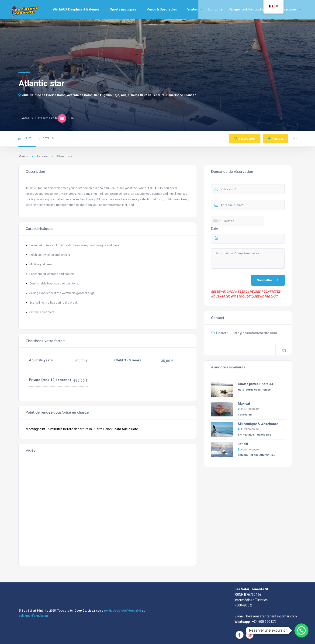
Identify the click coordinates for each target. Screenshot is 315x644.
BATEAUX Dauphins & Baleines (78, 9)
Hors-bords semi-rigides (254, 390)
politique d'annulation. (33, 616)
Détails (47, 138)
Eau (273, 455)
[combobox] (217, 221)
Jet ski (243, 444)
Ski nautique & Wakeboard (258, 424)
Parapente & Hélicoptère (247, 9)
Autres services (287, 9)
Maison (24, 156)
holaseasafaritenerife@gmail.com (272, 616)
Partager (275, 139)
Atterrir (264, 455)
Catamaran (245, 415)
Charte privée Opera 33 (255, 384)
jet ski (254, 455)
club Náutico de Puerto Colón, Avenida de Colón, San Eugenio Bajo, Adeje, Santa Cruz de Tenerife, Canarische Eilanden (107, 95)
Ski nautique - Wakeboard (255, 435)
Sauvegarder (245, 139)
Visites (195, 9)
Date (214, 229)
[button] (301, 630)
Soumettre (268, 280)
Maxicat (244, 404)
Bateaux (43, 156)
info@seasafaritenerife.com (255, 333)
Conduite (215, 9)
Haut (25, 138)
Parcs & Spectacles (164, 9)
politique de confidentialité (123, 611)
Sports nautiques (125, 9)
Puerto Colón (249, 409)
